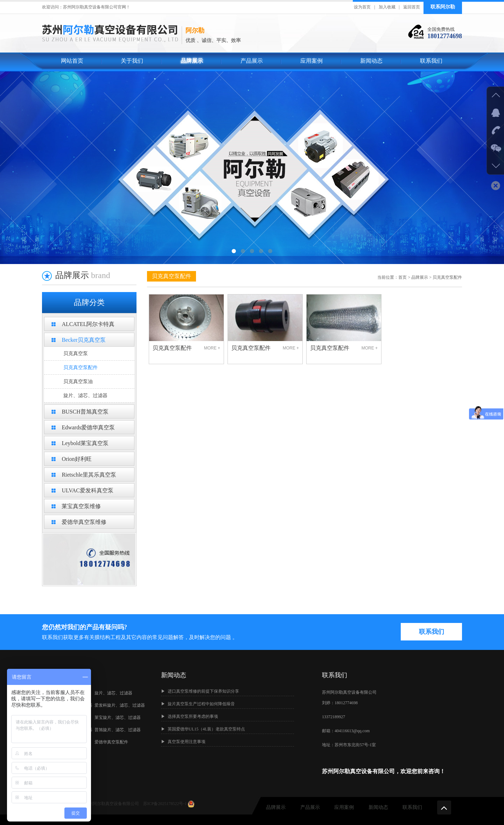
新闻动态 (371, 61)
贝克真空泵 (76, 353)
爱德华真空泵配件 (111, 742)
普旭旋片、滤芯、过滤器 (118, 730)
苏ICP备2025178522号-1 (166, 804)
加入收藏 (387, 7)
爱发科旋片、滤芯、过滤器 (120, 705)
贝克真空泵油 (78, 382)
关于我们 (132, 61)
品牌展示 (192, 61)
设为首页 (362, 7)
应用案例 (311, 61)
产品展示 (252, 61)
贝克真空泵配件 (80, 368)
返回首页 (412, 7)
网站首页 (72, 61)
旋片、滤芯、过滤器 (85, 396)
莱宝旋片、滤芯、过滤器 (118, 717)
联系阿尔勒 (443, 7)
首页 (402, 277)
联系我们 (431, 61)
